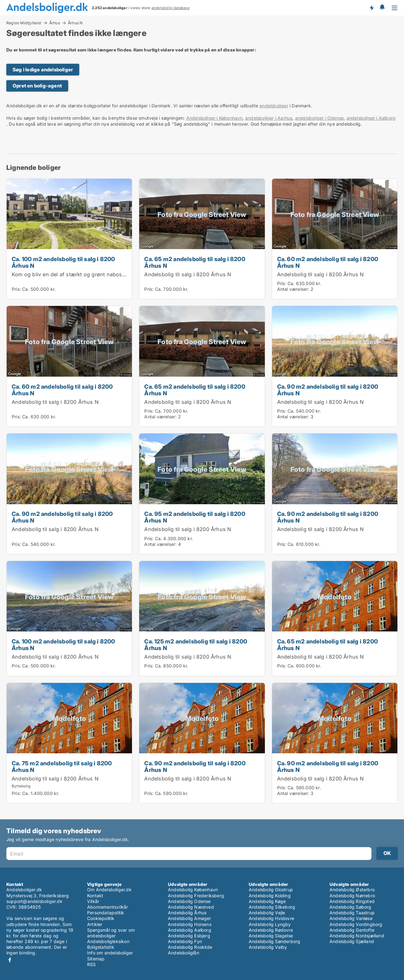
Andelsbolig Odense (189, 901)
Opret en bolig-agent (37, 86)
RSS (92, 964)
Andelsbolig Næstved (191, 907)
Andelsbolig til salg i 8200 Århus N (188, 274)
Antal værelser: (293, 289)
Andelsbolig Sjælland (352, 941)
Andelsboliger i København (214, 118)
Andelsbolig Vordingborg (356, 924)
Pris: (17, 289)
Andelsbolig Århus (187, 913)
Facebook (10, 960)
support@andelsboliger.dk (34, 901)
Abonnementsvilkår (107, 907)
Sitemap (96, 959)
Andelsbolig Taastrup (352, 913)
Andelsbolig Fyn (185, 941)
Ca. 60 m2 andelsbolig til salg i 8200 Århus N (328, 262)
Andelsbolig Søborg (351, 907)
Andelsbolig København (193, 890)
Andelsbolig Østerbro (352, 890)
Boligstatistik (101, 947)
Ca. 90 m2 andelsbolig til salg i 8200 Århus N (328, 390)
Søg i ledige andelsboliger (43, 70)
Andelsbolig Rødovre (271, 930)
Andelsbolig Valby (268, 947)
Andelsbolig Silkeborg (272, 907)
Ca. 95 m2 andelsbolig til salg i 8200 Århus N (195, 517)
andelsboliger (274, 106)
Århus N (75, 23)
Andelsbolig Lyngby (270, 924)
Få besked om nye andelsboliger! (371, 8)
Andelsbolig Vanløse (351, 918)
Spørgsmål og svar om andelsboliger (111, 933)
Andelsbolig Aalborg (190, 930)
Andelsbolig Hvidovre (271, 918)
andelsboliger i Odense (319, 118)
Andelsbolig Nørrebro (352, 896)
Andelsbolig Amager (190, 918)
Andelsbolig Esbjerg (189, 936)
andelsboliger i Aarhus (269, 118)
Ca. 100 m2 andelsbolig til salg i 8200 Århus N (63, 262)
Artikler (95, 924)
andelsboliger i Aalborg (371, 118)
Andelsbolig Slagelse (271, 936)
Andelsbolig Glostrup (271, 890)
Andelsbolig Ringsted (352, 901)
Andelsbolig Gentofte (352, 930)
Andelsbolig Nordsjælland (357, 936)
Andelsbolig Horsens (190, 924)
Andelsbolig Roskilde (190, 947)
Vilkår (93, 901)
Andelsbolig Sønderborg (274, 941)
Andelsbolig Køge (267, 901)
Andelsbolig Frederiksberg (196, 896)
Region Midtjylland (24, 23)
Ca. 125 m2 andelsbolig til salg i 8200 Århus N (196, 645)
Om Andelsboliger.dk (109, 890)
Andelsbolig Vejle (267, 913)
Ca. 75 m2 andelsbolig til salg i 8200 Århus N (62, 766)
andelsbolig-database (171, 8)
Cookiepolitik (101, 918)
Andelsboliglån (184, 953)
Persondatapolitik (106, 913)
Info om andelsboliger (110, 953)
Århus (55, 23)
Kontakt (95, 896)
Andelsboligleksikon (108, 941)
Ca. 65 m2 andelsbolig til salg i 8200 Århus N (195, 262)
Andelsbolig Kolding (270, 896)
